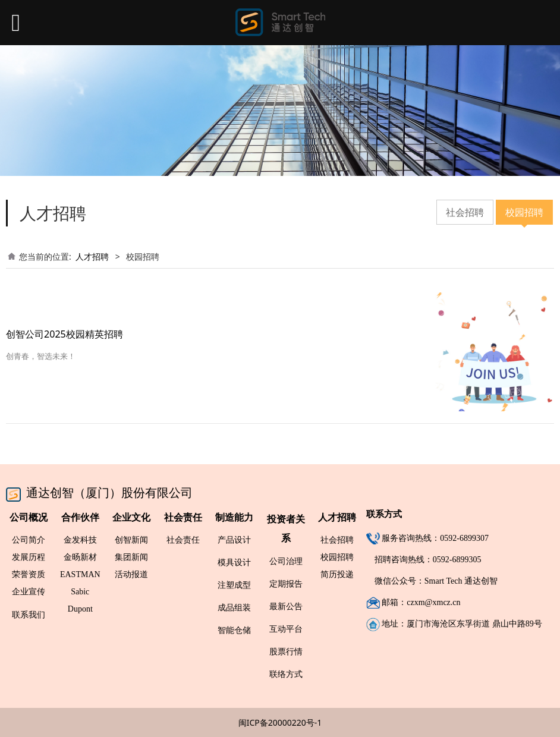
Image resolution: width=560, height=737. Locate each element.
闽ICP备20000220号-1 (280, 722)
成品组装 (234, 607)
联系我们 (29, 614)
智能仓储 (234, 630)
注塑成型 (234, 585)
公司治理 (286, 561)
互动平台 (286, 629)
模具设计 (234, 562)
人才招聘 (92, 256)
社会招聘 (465, 212)
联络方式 (286, 674)
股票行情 (286, 651)
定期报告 (286, 583)
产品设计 (234, 539)
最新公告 (286, 606)
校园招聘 (524, 212)
